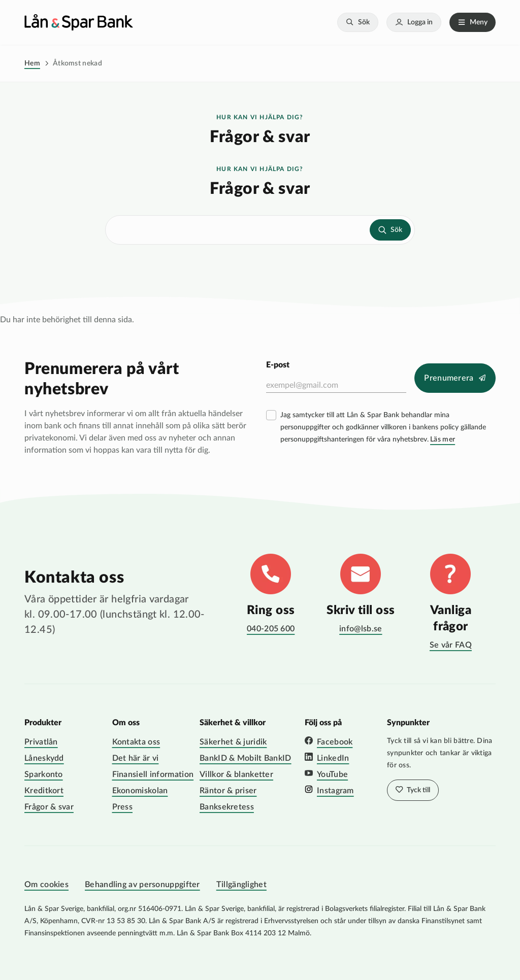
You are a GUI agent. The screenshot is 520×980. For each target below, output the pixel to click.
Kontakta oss (136, 742)
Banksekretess (227, 807)
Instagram (335, 791)
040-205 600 (271, 629)
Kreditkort (44, 791)
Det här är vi (136, 758)
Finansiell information (153, 774)
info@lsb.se (361, 629)
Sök (364, 22)
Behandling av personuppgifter (142, 885)
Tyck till (418, 790)
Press (123, 807)
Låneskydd (44, 758)
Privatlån (41, 742)
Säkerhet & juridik (233, 742)
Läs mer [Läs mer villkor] (443, 440)
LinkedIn (333, 758)
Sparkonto (44, 774)
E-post (278, 365)
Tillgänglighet (241, 885)
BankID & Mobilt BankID (246, 758)
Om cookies (46, 885)
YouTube (332, 774)
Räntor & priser (228, 791)
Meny (479, 22)
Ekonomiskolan (140, 791)
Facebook (335, 742)
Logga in (420, 22)
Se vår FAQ (451, 645)
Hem (32, 63)
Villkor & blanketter (236, 774)
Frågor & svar (49, 807)
